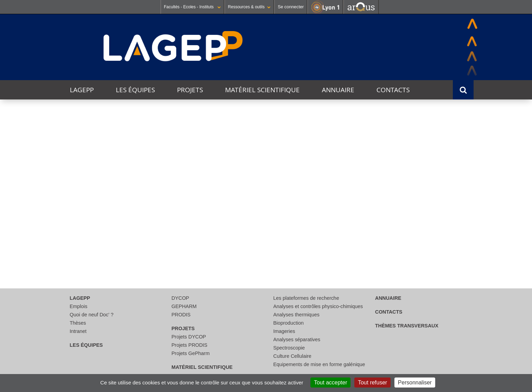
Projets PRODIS (189, 345)
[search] (263, 211)
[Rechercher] (263, 228)
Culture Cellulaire (292, 356)
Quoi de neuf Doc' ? (92, 315)
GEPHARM (184, 306)
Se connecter (291, 7)
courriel (268, 251)
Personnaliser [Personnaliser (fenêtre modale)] (415, 383)
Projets (190, 90)
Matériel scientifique (262, 90)
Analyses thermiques (297, 315)
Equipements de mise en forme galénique (319, 364)
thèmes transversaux (407, 326)
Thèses (78, 323)
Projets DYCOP (189, 337)
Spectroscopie (289, 348)
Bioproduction (289, 323)
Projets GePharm (190, 353)
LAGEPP (82, 90)
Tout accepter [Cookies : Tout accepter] (330, 383)
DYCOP (180, 298)
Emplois (79, 306)
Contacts (393, 90)
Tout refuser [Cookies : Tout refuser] (372, 383)
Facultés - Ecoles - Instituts (192, 7)
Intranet (78, 331)
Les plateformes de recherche (306, 298)
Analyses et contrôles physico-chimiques (318, 306)
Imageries (284, 331)
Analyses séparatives (297, 340)
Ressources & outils (249, 7)
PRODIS (181, 315)
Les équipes (135, 90)
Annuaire (338, 90)
